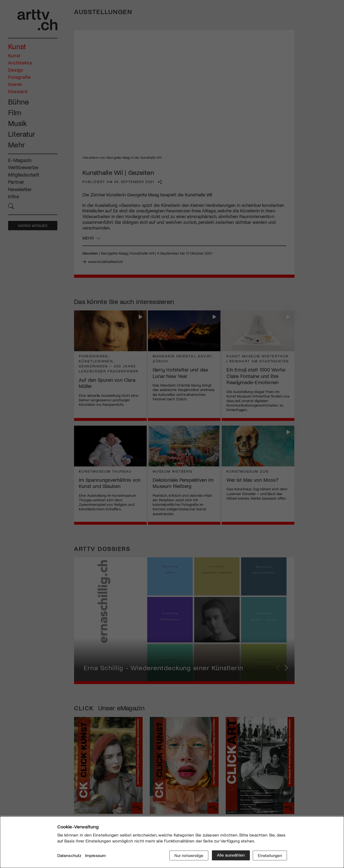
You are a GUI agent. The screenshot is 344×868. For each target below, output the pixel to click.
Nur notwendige (187, 855)
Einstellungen (269, 855)
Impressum (96, 856)
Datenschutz (69, 856)
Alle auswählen (229, 855)
